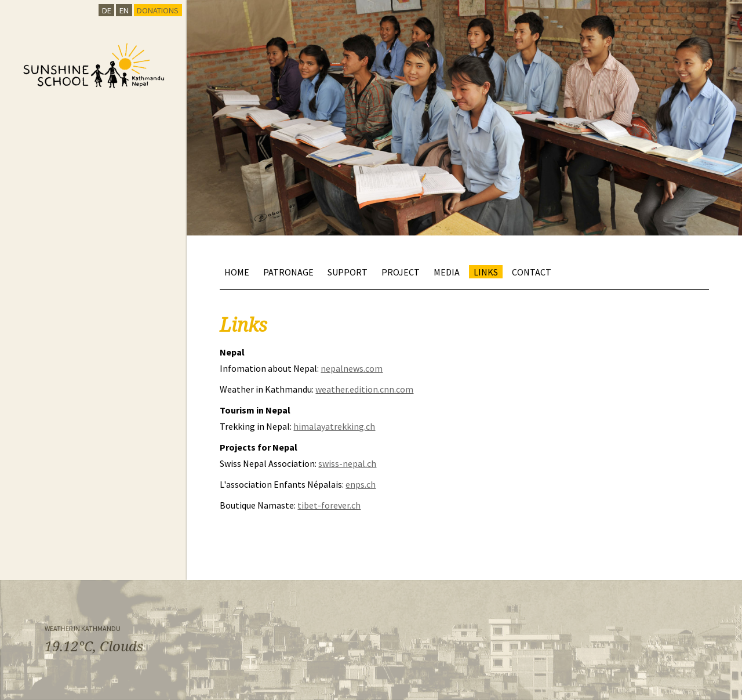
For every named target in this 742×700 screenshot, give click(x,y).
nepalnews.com (352, 368)
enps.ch (361, 484)
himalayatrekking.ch (334, 426)
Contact (532, 271)
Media (447, 271)
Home (237, 271)
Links (486, 271)
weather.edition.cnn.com (364, 389)
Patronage (288, 271)
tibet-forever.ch (329, 505)
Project (401, 271)
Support (348, 271)
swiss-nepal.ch (347, 463)
